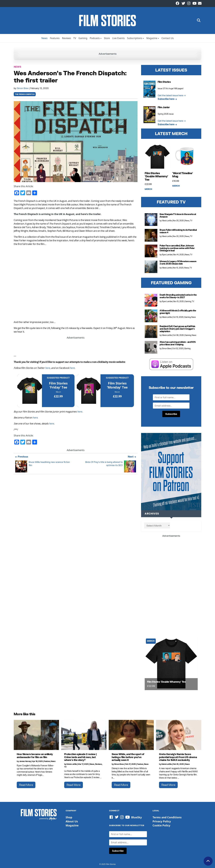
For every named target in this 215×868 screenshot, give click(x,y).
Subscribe (171, 414)
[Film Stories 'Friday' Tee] (30, 391)
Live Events (118, 38)
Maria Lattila (167, 221)
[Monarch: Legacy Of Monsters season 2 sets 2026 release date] (151, 267)
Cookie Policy (161, 825)
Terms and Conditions (167, 817)
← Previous (22, 457)
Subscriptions (135, 38)
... (100, 208)
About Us (72, 821)
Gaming (83, 38)
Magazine (152, 38)
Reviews (66, 38)
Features (55, 38)
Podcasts (95, 38)
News (44, 38)
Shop (69, 817)
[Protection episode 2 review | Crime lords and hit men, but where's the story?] (84, 735)
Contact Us (167, 38)
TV (75, 38)
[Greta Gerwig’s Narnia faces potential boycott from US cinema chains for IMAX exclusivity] (179, 735)
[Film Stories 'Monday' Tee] (89, 391)
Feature (47, 761)
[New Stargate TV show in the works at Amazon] (151, 220)
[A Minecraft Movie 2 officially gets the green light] (151, 316)
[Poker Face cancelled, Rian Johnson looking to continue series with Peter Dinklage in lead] (151, 251)
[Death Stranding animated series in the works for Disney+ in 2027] (151, 300)
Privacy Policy (162, 821)
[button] (199, 21)
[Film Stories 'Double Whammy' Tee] (157, 157)
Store (107, 38)
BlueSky (137, 817)
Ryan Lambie (167, 255)
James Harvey (25, 761)
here (48, 368)
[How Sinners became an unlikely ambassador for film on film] (36, 735)
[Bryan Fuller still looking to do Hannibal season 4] (151, 235)
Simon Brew (23, 88)
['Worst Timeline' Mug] (185, 157)
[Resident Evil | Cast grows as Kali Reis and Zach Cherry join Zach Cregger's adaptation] (151, 332)
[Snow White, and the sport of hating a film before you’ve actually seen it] (131, 735)
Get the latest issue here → (172, 95)
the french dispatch (25, 94)
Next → (132, 457)
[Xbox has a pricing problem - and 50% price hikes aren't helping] (151, 347)
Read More (26, 785)
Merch (58, 392)
